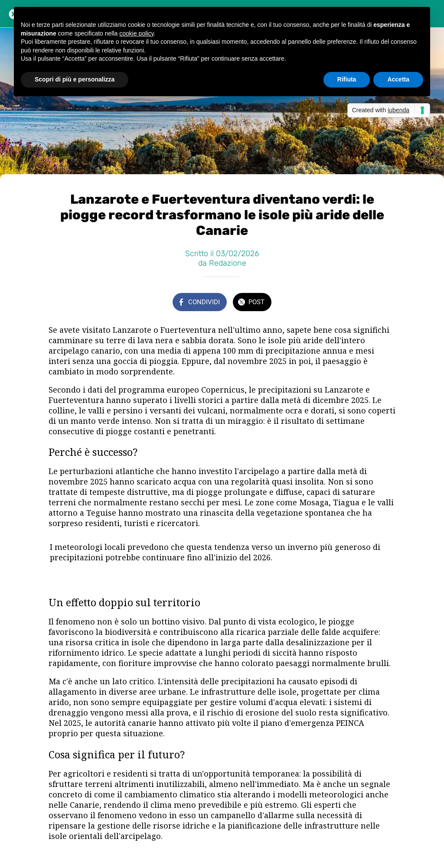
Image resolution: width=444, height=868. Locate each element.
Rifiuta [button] (347, 79)
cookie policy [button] (136, 33)
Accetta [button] (398, 79)
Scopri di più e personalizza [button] (75, 79)
